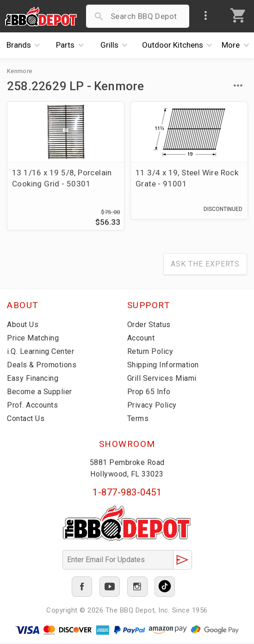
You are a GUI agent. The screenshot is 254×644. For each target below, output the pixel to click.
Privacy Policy (152, 406)
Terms (138, 419)
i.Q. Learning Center (40, 352)
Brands (26, 45)
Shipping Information (163, 366)
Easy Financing (33, 379)
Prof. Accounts (32, 406)
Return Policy (150, 352)
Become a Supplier (40, 393)
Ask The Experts (205, 265)
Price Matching (33, 339)
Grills (116, 45)
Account (141, 339)
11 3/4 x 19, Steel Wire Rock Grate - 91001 (187, 178)
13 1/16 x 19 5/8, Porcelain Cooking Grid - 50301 (62, 178)
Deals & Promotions (42, 366)
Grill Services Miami (162, 379)
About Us (23, 325)
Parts (72, 45)
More (238, 45)
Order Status (149, 325)
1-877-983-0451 (127, 493)
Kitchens (180, 45)
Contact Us (26, 419)
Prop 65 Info (149, 393)
